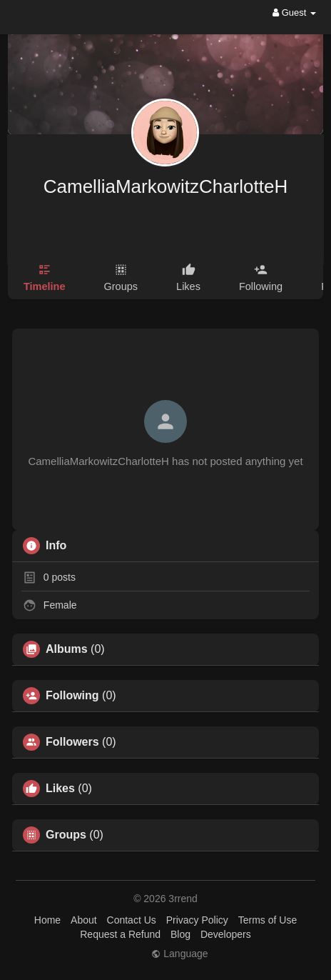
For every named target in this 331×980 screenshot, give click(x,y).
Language (179, 954)
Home (47, 920)
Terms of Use (268, 920)
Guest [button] (294, 12)
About (84, 920)
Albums (67, 649)
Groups (66, 835)
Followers (72, 742)
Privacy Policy (197, 920)
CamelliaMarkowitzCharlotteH (165, 186)
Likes (60, 789)
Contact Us (132, 920)
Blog (180, 934)
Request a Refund (120, 934)
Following (72, 696)
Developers (226, 934)
